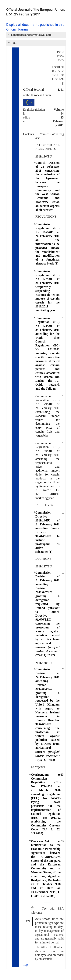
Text (12, 43)
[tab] (36, 35)
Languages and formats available (30, 35)
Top (25, 965)
